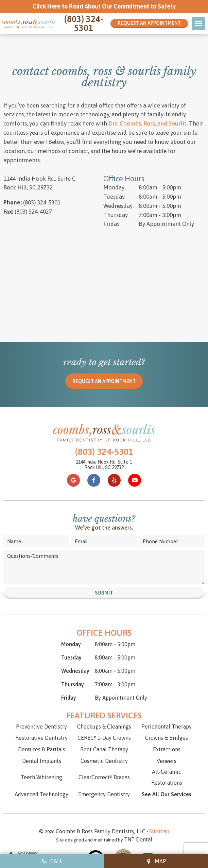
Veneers (167, 736)
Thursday (116, 190)
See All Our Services (167, 769)
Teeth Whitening (41, 752)
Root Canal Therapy (104, 725)
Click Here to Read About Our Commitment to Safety (104, 6)
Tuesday (114, 172)
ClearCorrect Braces (104, 752)
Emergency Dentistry (104, 769)
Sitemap (161, 806)
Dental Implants (42, 736)
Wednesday (118, 181)
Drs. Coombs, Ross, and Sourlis (148, 99)
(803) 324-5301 (84, 23)
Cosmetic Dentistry (104, 736)
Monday (114, 163)
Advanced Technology (41, 769)
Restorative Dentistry (41, 713)
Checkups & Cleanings (104, 702)
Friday (111, 199)
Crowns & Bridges (167, 713)
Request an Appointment (149, 23)
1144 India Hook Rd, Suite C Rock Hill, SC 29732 (104, 440)
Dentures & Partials (42, 725)
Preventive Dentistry (41, 702)
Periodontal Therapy (167, 702)
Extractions (167, 725)
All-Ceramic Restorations (167, 752)
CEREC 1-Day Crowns (104, 713)
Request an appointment (104, 357)
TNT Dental (145, 815)
